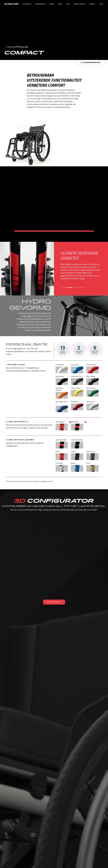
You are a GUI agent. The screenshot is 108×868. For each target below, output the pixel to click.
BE (101, 4)
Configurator (91, 63)
